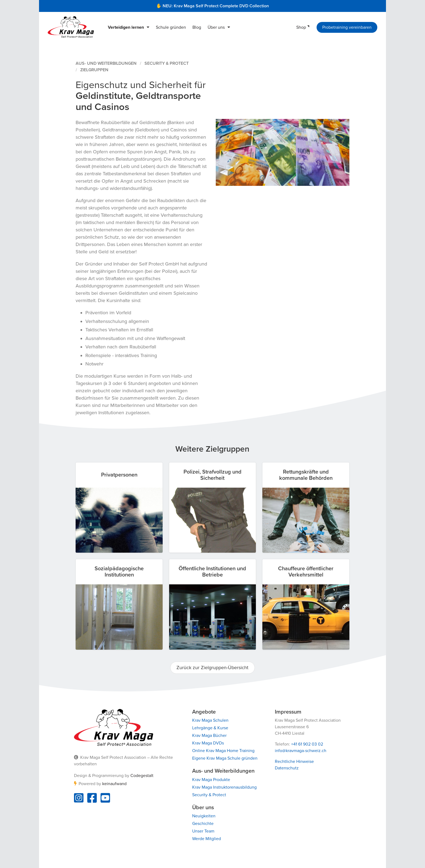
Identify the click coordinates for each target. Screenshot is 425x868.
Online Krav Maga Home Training (223, 751)
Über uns (216, 27)
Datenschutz (287, 768)
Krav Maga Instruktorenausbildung (224, 787)
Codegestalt (142, 776)
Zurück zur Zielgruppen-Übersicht (212, 668)
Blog (197, 27)
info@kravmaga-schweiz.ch (301, 751)
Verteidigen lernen (126, 27)
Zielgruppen (94, 70)
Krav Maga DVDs (208, 743)
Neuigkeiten (204, 816)
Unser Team (203, 831)
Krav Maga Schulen (210, 720)
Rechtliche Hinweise (294, 762)
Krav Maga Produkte (211, 780)
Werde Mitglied (207, 839)
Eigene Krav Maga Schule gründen (225, 758)
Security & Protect (167, 63)
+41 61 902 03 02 (307, 744)
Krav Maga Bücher (209, 736)
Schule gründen (171, 27)
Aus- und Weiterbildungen (106, 63)
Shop (301, 27)
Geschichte (203, 824)
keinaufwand (114, 784)
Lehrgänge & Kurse (210, 728)
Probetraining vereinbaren (347, 27)
